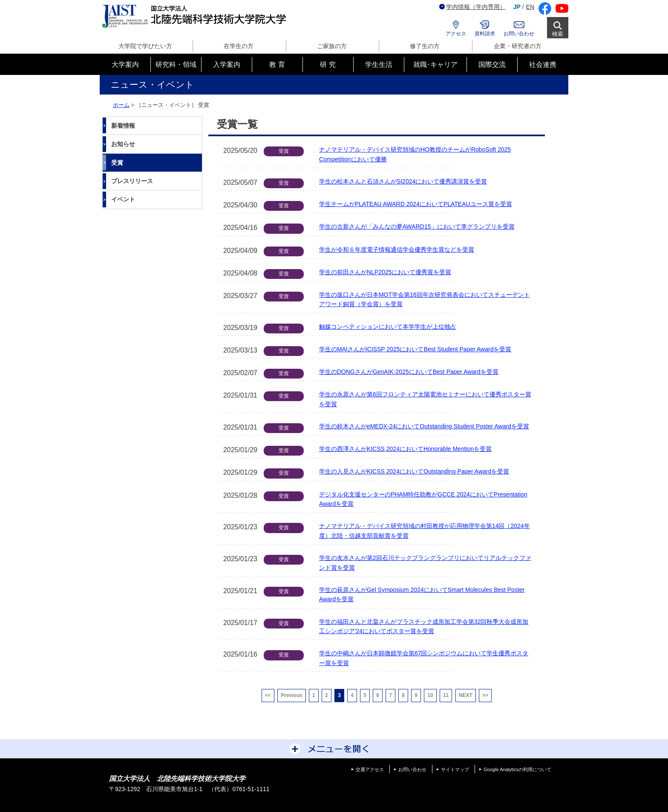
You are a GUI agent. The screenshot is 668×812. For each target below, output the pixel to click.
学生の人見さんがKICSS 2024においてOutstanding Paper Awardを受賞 (414, 471)
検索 (558, 34)
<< (268, 695)
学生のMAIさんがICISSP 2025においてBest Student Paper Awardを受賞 (415, 349)
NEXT (466, 695)
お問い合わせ (519, 34)
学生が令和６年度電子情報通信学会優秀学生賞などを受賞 (397, 250)
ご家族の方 (332, 46)
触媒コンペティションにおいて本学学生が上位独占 (388, 327)
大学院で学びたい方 (145, 46)
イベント (123, 199)
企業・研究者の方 (518, 46)
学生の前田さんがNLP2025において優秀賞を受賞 (385, 272)
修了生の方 (425, 46)
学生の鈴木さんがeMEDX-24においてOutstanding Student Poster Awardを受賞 (424, 426)
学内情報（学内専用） (472, 7)
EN (530, 7)
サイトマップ (455, 769)
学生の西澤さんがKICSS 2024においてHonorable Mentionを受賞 (405, 449)
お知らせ (123, 144)
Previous (292, 695)
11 (446, 695)
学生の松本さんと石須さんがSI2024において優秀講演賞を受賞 (403, 181)
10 (430, 695)
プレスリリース (132, 181)
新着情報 (123, 126)
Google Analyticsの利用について (517, 769)
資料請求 (485, 34)
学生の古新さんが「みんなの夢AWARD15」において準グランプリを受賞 (417, 227)
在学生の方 (239, 46)
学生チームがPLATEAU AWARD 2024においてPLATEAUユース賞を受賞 (416, 204)
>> (485, 695)
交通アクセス (370, 769)
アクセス (456, 34)
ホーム (121, 105)
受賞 (117, 163)
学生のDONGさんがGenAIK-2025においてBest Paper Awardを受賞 (409, 372)
